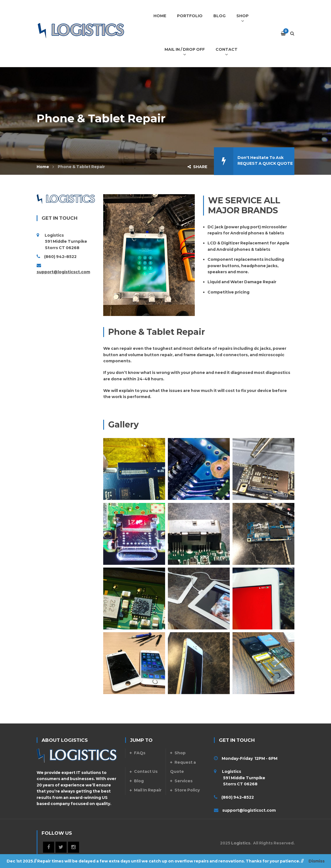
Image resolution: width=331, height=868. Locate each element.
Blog (139, 781)
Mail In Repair (148, 790)
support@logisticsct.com (63, 272)
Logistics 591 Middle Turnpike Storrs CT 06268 (240, 778)
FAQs (140, 753)
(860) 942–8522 (60, 257)
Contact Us (146, 771)
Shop (180, 753)
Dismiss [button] (317, 861)
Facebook (49, 847)
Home (43, 167)
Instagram (74, 847)
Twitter (61, 847)
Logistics (241, 843)
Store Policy (187, 790)
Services (184, 781)
